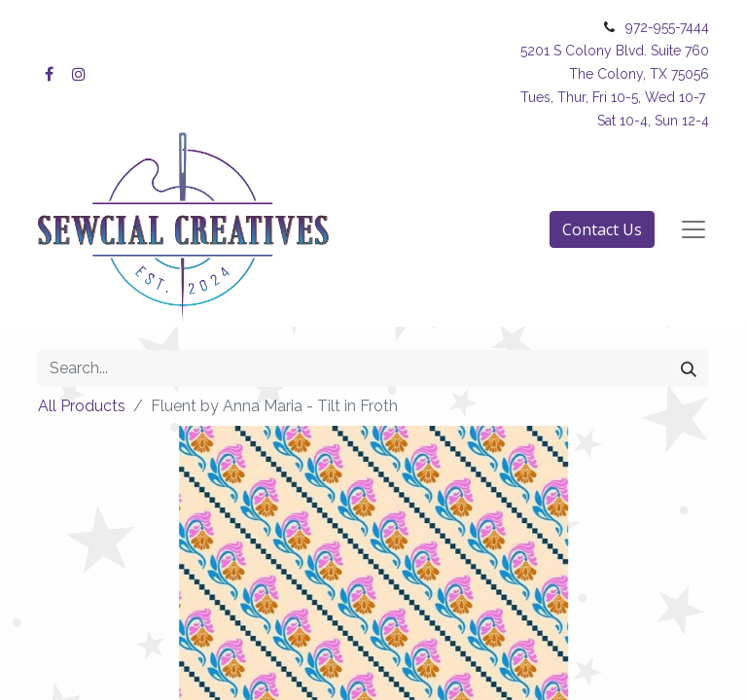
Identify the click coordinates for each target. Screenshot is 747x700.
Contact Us (602, 229)
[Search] (689, 368)
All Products (82, 406)
